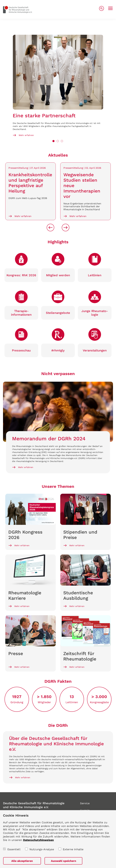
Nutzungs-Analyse (42, 849)
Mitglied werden (58, 275)
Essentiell (14, 849)
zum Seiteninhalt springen (0, 0)
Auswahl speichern (64, 861)
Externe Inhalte (73, 849)
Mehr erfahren (26, 135)
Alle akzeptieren (22, 861)
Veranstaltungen (95, 350)
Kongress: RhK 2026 (21, 275)
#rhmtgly (58, 350)
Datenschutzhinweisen (39, 840)
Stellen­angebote (58, 313)
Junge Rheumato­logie (95, 313)
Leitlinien (95, 275)
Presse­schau (21, 350)
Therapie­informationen (21, 313)
